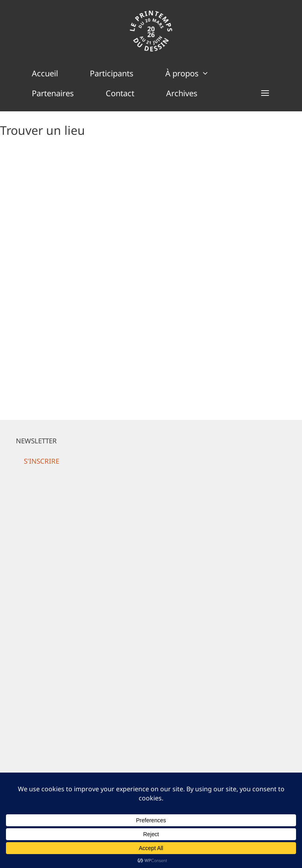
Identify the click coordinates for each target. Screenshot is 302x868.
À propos (195, 74)
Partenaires (53, 93)
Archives (182, 93)
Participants (112, 73)
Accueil (45, 73)
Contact (120, 93)
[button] (265, 93)
